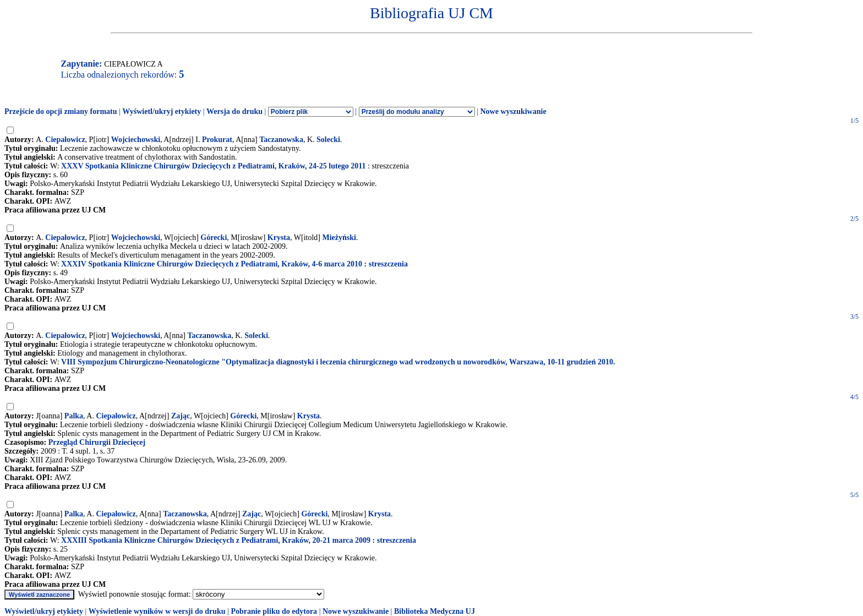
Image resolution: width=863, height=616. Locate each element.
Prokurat (217, 140)
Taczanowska (281, 140)
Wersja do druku (234, 111)
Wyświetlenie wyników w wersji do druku (157, 611)
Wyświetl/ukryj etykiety (162, 111)
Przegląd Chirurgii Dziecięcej (97, 442)
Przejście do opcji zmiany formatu (61, 111)
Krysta (279, 238)
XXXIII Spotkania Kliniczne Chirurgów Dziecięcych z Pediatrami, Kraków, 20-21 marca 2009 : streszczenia (239, 540)
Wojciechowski (136, 140)
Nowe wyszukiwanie (513, 111)
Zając (181, 416)
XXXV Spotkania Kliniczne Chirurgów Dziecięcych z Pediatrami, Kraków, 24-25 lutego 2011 (213, 166)
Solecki (328, 140)
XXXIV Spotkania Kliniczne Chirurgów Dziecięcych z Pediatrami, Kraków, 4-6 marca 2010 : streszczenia (234, 264)
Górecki (214, 238)
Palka (74, 416)
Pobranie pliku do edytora (274, 611)
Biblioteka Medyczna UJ (435, 611)
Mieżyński (339, 238)
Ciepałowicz (65, 140)
